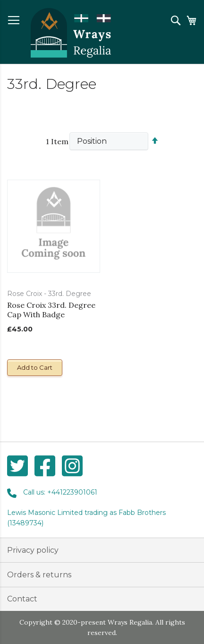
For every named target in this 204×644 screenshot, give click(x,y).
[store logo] (71, 33)
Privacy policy (33, 550)
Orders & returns (39, 575)
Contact (22, 599)
